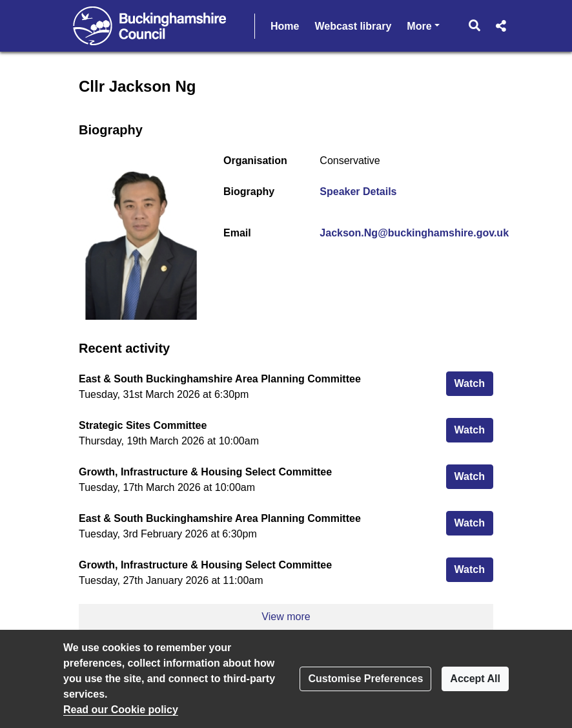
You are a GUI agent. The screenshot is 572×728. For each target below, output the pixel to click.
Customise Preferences (365, 679)
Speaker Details (358, 192)
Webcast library (353, 26)
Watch (474, 382)
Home (285, 26)
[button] (475, 26)
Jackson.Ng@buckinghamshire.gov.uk (414, 233)
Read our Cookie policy (121, 710)
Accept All (475, 679)
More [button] (423, 25)
